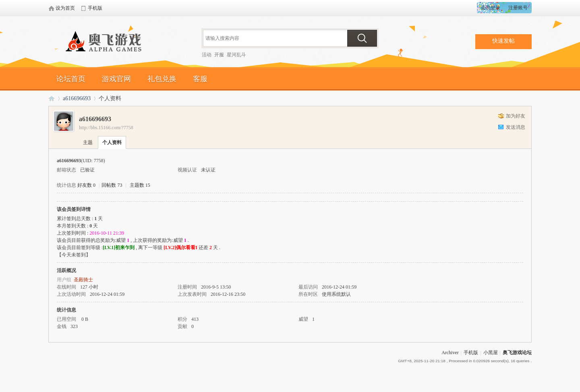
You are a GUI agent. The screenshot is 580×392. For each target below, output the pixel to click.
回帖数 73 (112, 185)
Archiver (450, 353)
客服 (200, 79)
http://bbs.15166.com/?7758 (106, 128)
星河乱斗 (236, 55)
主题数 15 (140, 185)
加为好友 (516, 116)
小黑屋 (491, 353)
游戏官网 (116, 79)
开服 (219, 55)
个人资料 (112, 142)
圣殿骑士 (83, 280)
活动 (207, 55)
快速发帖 (503, 41)
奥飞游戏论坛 (107, 42)
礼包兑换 (162, 79)
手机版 (471, 353)
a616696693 (77, 98)
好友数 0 (86, 185)
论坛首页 (71, 79)
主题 (88, 142)
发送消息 (516, 127)
